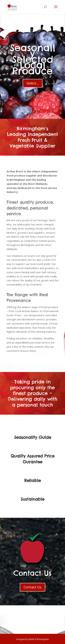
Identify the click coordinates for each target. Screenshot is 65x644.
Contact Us (32, 587)
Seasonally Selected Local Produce (32, 62)
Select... (33, 86)
